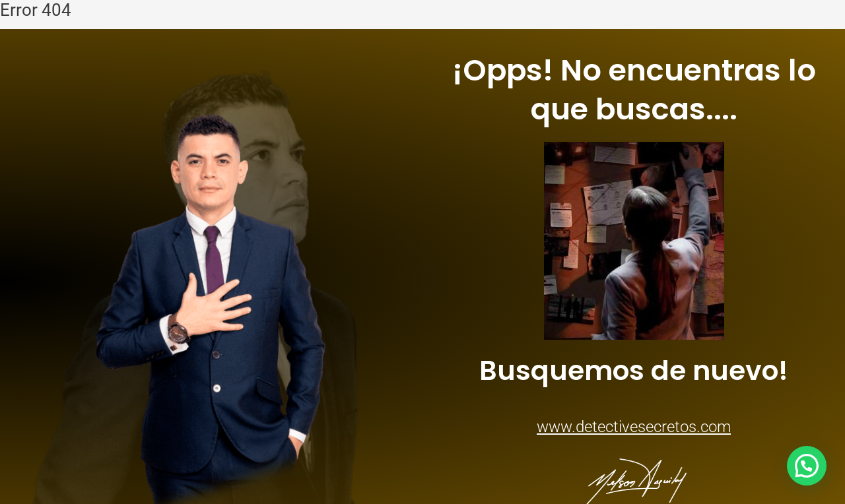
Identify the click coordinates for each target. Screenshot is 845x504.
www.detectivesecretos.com (634, 427)
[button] (807, 466)
